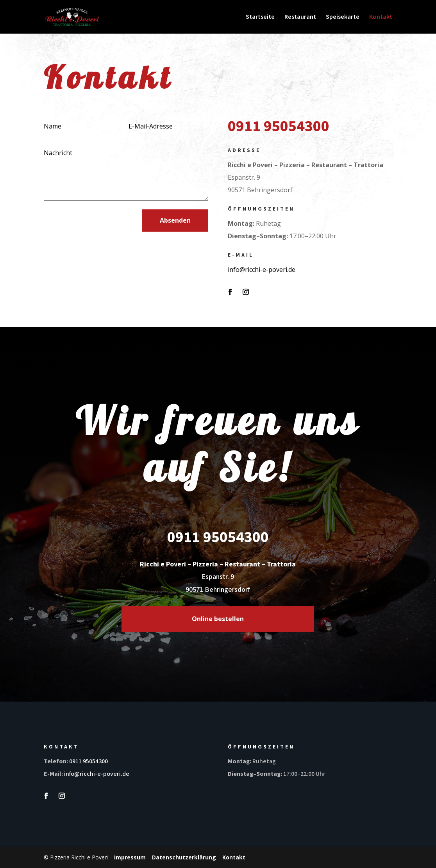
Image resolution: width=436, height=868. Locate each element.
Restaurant (300, 18)
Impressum (130, 857)
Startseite (260, 18)
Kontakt (381, 18)
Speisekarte (343, 18)
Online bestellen (218, 619)
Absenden (175, 220)
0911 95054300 (88, 761)
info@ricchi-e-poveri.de (262, 270)
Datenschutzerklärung (184, 857)
